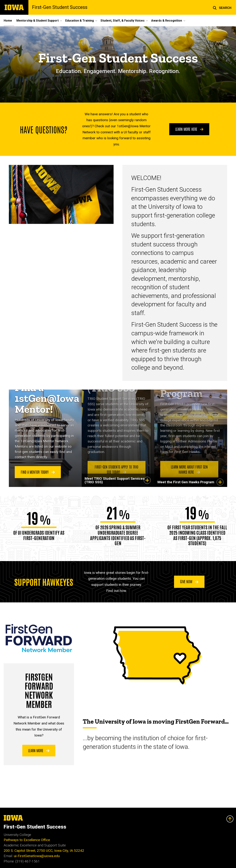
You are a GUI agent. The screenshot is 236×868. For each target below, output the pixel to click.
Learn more (39, 750)
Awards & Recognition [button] (167, 21)
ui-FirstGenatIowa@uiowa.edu (37, 856)
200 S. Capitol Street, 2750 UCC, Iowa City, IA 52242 (44, 851)
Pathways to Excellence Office (27, 840)
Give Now (189, 581)
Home (8, 21)
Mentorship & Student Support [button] (38, 21)
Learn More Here (189, 129)
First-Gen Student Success (60, 7)
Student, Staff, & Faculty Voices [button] (123, 21)
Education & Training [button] (80, 21)
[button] (222, 7)
